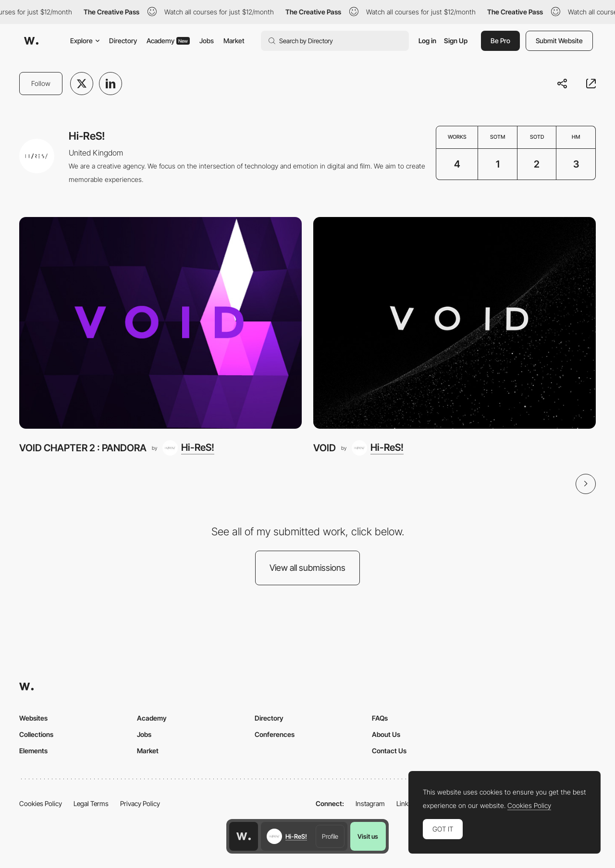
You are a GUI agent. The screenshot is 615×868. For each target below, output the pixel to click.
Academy (168, 41)
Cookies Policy (41, 803)
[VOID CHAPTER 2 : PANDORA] (160, 323)
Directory (123, 41)
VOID (325, 448)
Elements (33, 751)
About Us (386, 734)
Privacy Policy (140, 803)
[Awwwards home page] (244, 836)
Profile (330, 836)
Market (234, 41)
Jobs (207, 41)
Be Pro (500, 41)
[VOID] (455, 323)
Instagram (370, 803)
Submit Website (559, 41)
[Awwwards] (31, 41)
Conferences (275, 734)
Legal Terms (91, 803)
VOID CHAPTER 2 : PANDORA (83, 448)
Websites (33, 718)
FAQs (380, 718)
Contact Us (389, 751)
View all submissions (307, 568)
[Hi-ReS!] (188, 448)
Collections (36, 734)
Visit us (368, 836)
